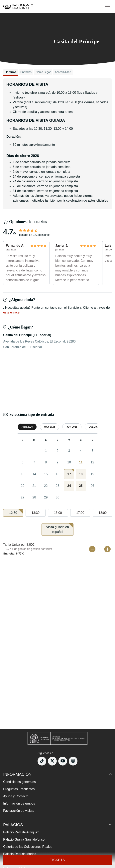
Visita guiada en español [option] (60, 528)
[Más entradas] (107, 549)
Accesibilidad (63, 72)
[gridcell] (69, 474)
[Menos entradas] (92, 549)
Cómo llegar (43, 72)
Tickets (58, 860)
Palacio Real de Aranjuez (21, 832)
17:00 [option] (80, 513)
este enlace (11, 312)
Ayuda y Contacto (16, 796)
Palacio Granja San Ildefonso (24, 839)
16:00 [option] (58, 513)
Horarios (11, 72)
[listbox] (57, 513)
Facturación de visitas (19, 811)
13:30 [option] (36, 513)
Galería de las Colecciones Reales (28, 847)
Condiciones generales (19, 782)
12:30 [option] (16, 512)
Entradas (26, 72)
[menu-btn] (107, 6)
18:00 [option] (103, 513)
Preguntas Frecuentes (19, 789)
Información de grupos (19, 803)
